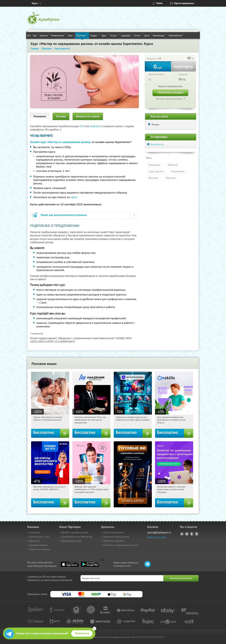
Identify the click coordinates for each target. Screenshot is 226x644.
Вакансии (34, 541)
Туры (105, 35)
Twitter (192, 534)
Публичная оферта (113, 541)
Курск (35, 3)
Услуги (115, 35)
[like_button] (189, 59)
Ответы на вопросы (40, 549)
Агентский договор (113, 532)
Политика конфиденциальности (121, 545)
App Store (70, 564)
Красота (44, 35)
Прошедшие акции (71, 541)
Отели (138, 35)
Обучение (82, 35)
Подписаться (82, 633)
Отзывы (61, 116)
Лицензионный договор (116, 537)
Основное (40, 116)
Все (29, 35)
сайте (74, 197)
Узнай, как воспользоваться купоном (64, 215)
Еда (35, 35)
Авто (71, 35)
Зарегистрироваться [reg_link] (184, 3)
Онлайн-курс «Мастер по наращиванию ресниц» (61, 142)
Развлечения (59, 35)
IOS (82, 126)
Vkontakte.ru (187, 534)
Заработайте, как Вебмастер (77, 537)
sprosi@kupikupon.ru (159, 532)
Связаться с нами (157, 537)
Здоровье (127, 35)
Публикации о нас (39, 537)
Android (95, 126)
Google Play (90, 564)
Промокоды (160, 35)
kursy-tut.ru (157, 144)
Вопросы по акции (88, 116)
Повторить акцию (170, 93)
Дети (148, 35)
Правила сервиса (38, 545)
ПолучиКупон (176, 35)
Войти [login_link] (160, 3)
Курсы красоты (156, 171)
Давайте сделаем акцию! (75, 532)
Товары (95, 35)
